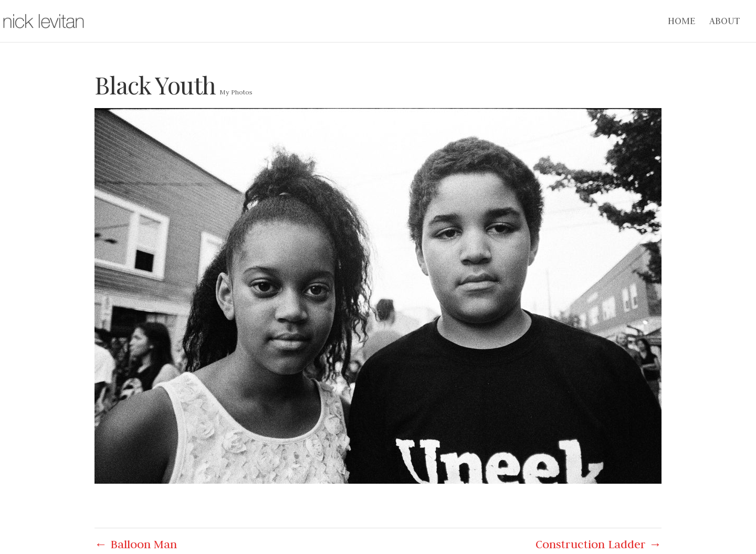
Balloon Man (136, 544)
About (725, 22)
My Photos (236, 92)
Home (681, 22)
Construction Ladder (598, 544)
